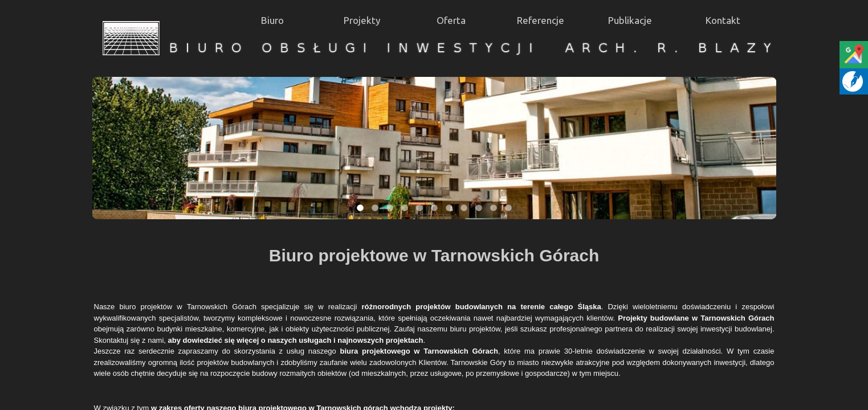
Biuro (272, 20)
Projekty (362, 20)
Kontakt (723, 20)
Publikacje (630, 20)
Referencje (541, 20)
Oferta (451, 20)
